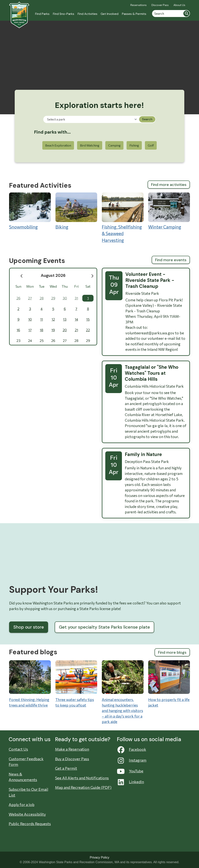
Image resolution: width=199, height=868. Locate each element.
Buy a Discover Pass (72, 759)
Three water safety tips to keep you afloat (75, 702)
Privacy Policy (99, 857)
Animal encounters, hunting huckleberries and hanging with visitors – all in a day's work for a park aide (122, 711)
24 (30, 341)
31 (76, 298)
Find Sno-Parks (64, 14)
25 (42, 341)
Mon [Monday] (30, 286)
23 (18, 341)
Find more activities (169, 185)
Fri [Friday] (76, 286)
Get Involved (110, 14)
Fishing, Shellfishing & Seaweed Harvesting (123, 218)
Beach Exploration (58, 145)
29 (53, 298)
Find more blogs (172, 652)
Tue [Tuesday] (42, 286)
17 (30, 330)
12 (53, 319)
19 (53, 330)
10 (30, 319)
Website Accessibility (27, 814)
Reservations (139, 5)
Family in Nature (143, 454)
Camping (114, 145)
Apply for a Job (22, 804)
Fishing (134, 145)
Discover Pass (160, 5)
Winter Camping (169, 211)
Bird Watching (90, 145)
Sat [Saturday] (88, 286)
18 (42, 330)
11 (42, 319)
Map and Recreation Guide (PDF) (83, 787)
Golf (151, 145)
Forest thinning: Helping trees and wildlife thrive (29, 702)
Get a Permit (66, 768)
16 (18, 330)
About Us (179, 5)
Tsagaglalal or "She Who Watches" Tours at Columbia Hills (152, 373)
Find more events (171, 260)
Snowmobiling (30, 211)
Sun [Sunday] (18, 286)
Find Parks (42, 14)
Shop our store (29, 627)
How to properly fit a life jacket (169, 702)
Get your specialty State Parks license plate (104, 627)
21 (76, 330)
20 (65, 330)
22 (88, 330)
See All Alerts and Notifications (82, 778)
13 (65, 319)
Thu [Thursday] (65, 286)
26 (18, 298)
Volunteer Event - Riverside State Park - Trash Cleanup (150, 280)
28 (42, 298)
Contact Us (18, 749)
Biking (76, 211)
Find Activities (88, 14)
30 (65, 298)
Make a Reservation (72, 749)
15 (88, 319)
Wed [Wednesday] (53, 286)
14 (76, 319)
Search (186, 14)
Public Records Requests (30, 824)
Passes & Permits (134, 14)
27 (30, 298)
